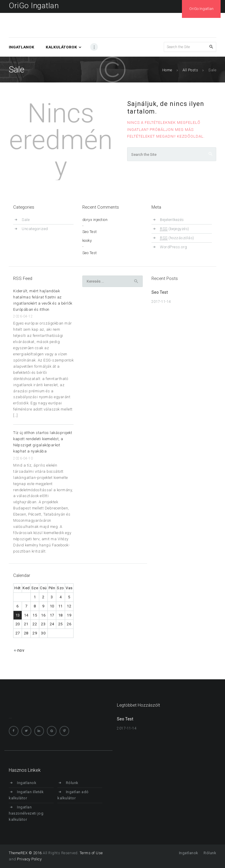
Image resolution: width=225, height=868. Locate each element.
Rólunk (72, 783)
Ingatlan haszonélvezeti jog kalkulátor (26, 813)
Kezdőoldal (190, 136)
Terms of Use (91, 853)
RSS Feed (23, 278)
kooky (87, 241)
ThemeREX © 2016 (25, 853)
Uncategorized (35, 229)
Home (167, 70)
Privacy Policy (29, 859)
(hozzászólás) (177, 238)
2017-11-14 (161, 302)
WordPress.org (174, 247)
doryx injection (95, 220)
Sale (26, 220)
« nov (19, 650)
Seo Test (90, 232)
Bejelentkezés (172, 220)
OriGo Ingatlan (34, 6)
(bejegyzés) (175, 229)
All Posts (190, 70)
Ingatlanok (27, 783)
